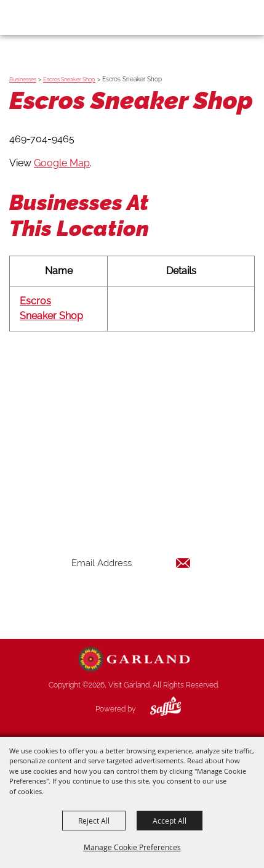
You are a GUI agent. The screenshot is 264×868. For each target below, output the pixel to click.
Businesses (23, 79)
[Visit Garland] (44, 17)
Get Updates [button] (131, 603)
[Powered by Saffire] (156, 709)
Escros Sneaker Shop (69, 79)
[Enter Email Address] (131, 563)
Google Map (62, 163)
